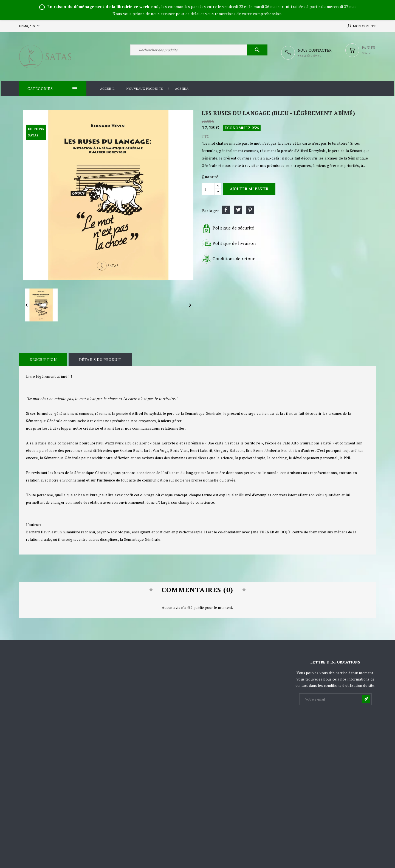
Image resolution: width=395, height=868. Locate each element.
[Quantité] (208, 188)
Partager (226, 209)
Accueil (107, 88)
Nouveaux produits (145, 88)
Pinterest (250, 209)
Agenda (182, 88)
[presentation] (341, 718)
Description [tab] (43, 359)
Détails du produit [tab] (98, 359)
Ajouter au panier (249, 188)
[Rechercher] (199, 52)
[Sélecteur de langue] (30, 26)
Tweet (238, 209)
